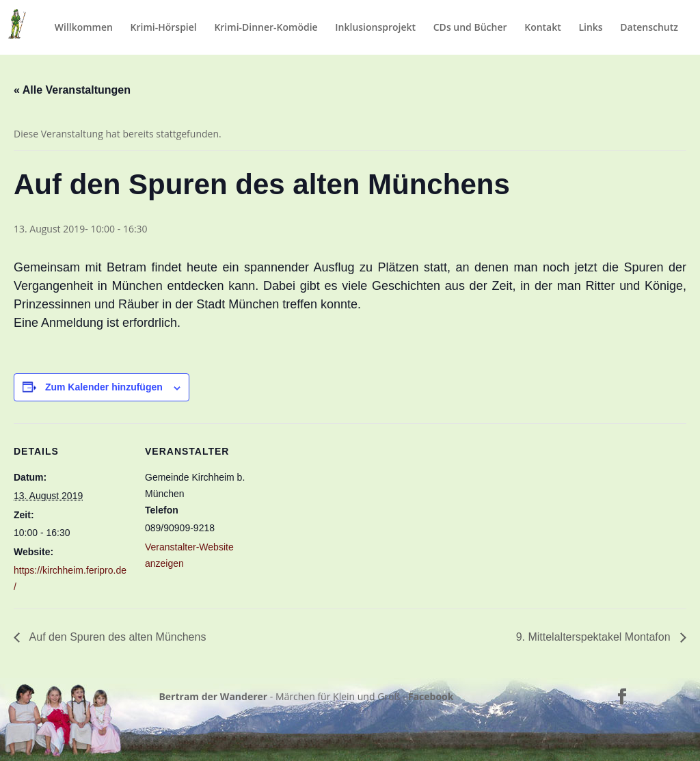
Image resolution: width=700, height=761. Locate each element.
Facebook (431, 696)
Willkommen (84, 28)
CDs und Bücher (470, 28)
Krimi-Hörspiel (164, 28)
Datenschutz (649, 28)
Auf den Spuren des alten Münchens (116, 637)
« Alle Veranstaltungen (72, 90)
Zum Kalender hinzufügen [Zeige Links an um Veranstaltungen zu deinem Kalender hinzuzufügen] (104, 387)
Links (590, 28)
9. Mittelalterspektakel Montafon (595, 637)
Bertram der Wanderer (213, 696)
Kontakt (543, 28)
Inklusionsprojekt (375, 28)
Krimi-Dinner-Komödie (266, 28)
